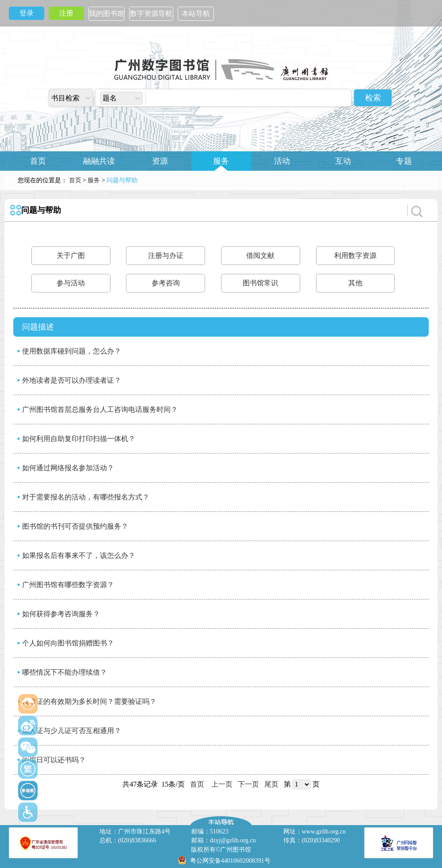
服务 (221, 161)
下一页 (248, 784)
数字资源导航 (151, 13)
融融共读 (99, 161)
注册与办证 (166, 255)
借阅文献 (260, 255)
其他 (355, 283)
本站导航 (196, 13)
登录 (27, 13)
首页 (38, 161)
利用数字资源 (355, 255)
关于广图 (221, 181)
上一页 (222, 784)
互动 (343, 161)
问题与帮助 (41, 210)
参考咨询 (166, 283)
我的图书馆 (107, 13)
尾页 (271, 784)
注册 (66, 13)
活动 (282, 161)
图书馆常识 (260, 283)
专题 (404, 161)
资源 (160, 161)
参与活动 (71, 283)
